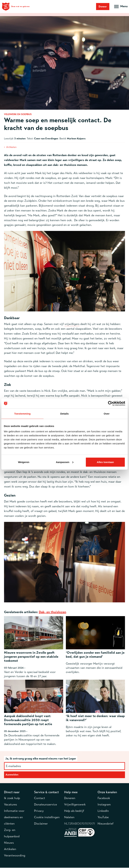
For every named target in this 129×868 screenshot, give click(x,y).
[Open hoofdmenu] (121, 7)
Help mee (71, 792)
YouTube (103, 818)
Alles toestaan (105, 462)
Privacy (39, 811)
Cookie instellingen (47, 818)
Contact (40, 798)
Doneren (70, 798)
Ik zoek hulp (12, 798)
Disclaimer (41, 824)
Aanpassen (65, 462)
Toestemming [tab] (23, 414)
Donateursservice (46, 805)
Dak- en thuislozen (52, 612)
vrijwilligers (72, 324)
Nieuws (9, 843)
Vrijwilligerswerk (75, 805)
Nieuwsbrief (105, 824)
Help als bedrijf (74, 811)
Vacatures (10, 805)
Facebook (104, 798)
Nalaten (69, 818)
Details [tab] (64, 414)
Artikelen (11, 147)
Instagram (104, 805)
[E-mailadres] (64, 766)
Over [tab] (107, 414)
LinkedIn (103, 811)
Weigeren (24, 462)
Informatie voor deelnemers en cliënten (14, 818)
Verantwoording (15, 856)
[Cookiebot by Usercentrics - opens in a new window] (110, 403)
